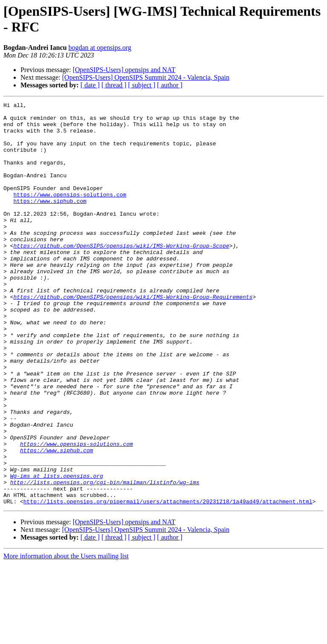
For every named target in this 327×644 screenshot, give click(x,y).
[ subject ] (142, 85)
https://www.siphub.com (50, 221)
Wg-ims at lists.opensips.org (57, 551)
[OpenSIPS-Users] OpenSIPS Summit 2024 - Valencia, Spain (146, 77)
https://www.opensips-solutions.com (70, 214)
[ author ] (170, 85)
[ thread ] (114, 85)
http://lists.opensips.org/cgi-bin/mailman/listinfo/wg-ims (105, 559)
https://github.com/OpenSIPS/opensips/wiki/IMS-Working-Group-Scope (121, 275)
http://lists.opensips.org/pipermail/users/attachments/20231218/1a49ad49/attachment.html (168, 582)
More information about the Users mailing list (66, 637)
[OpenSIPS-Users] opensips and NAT (124, 70)
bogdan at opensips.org (100, 48)
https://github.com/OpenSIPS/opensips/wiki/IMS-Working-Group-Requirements (133, 336)
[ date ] (90, 85)
